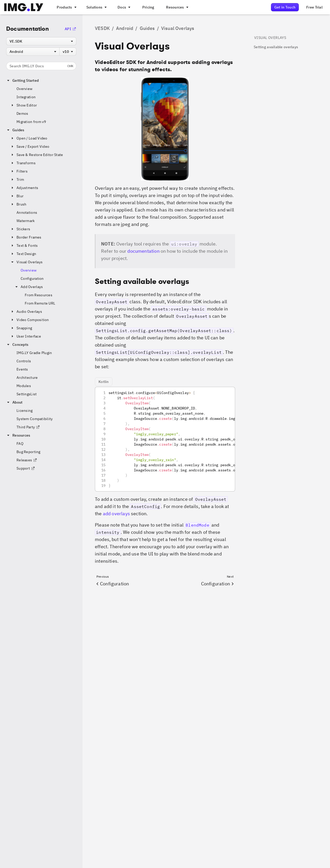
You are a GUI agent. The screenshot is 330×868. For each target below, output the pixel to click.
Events (22, 369)
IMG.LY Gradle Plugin (34, 353)
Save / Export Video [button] (30, 146)
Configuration (32, 279)
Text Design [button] (23, 254)
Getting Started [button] (22, 80)
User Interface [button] (26, 336)
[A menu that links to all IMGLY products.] (66, 7)
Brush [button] (18, 204)
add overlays (116, 514)
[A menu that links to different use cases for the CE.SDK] (96, 7)
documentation (143, 251)
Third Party (28, 427)
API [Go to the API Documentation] (71, 29)
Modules (24, 386)
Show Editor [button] (24, 105)
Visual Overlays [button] (26, 262)
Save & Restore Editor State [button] (37, 155)
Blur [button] (17, 196)
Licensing (25, 411)
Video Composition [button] (30, 320)
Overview (24, 89)
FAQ (20, 444)
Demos (22, 113)
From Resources (39, 295)
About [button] (14, 402)
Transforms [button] (23, 163)
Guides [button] (15, 130)
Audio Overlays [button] (26, 312)
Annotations (27, 212)
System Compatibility (35, 419)
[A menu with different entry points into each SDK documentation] (123, 7)
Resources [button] (18, 435)
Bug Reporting (28, 452)
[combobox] (41, 41)
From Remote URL (40, 303)
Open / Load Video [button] (29, 138)
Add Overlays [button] (29, 287)
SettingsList (27, 394)
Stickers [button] (20, 229)
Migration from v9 (31, 122)
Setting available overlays (276, 47)
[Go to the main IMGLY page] (24, 7)
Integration (26, 97)
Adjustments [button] (24, 188)
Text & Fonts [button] (24, 245)
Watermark (26, 221)
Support (26, 468)
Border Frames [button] (26, 237)
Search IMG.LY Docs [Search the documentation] (41, 66)
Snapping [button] (21, 328)
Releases (27, 460)
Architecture (27, 378)
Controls (24, 361)
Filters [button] (19, 171)
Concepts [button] (17, 345)
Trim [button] (17, 179)
